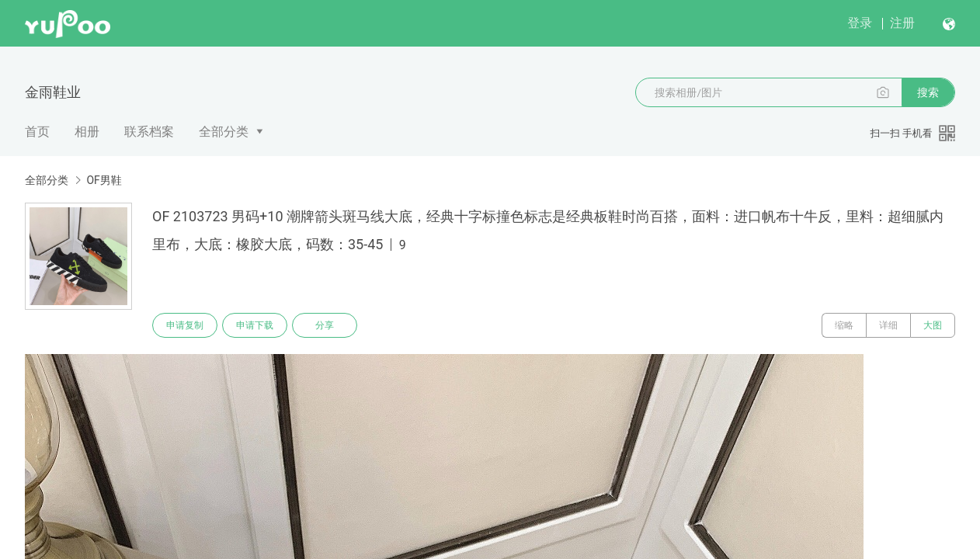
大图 (933, 325)
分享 (325, 325)
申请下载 (255, 325)
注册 (902, 23)
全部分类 (224, 132)
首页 (37, 132)
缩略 (844, 325)
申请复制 (185, 325)
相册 (87, 132)
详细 (888, 325)
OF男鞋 (104, 180)
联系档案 (149, 132)
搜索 (928, 92)
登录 (860, 23)
